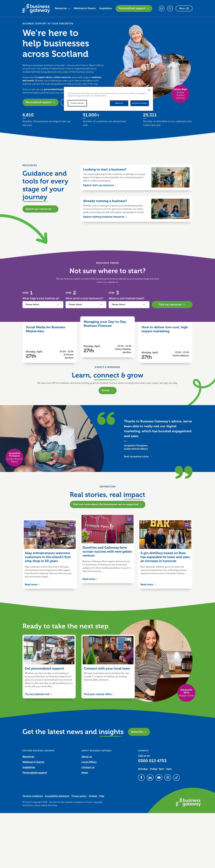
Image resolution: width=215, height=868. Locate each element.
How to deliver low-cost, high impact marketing (165, 329)
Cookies (93, 796)
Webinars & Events (85, 8)
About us (87, 757)
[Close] (149, 90)
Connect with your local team (107, 668)
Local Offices (89, 762)
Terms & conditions (33, 796)
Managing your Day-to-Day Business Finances (105, 324)
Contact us (88, 767)
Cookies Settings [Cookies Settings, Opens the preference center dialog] (77, 103)
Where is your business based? (126, 298)
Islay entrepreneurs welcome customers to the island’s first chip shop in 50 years (48, 557)
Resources (63, 8)
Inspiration (106, 8)
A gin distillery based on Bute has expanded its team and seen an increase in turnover (165, 557)
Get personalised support (44, 668)
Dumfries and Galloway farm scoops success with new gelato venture (107, 552)
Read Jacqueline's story (138, 457)
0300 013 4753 (152, 761)
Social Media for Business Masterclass (45, 329)
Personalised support (134, 8)
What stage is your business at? (41, 298)
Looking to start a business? (105, 169)
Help (102, 796)
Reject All (119, 103)
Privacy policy (79, 796)
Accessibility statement (57, 796)
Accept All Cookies (140, 103)
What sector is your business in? (84, 298)
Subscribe (139, 732)
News (85, 773)
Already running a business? (105, 201)
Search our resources (40, 209)
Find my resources (172, 305)
